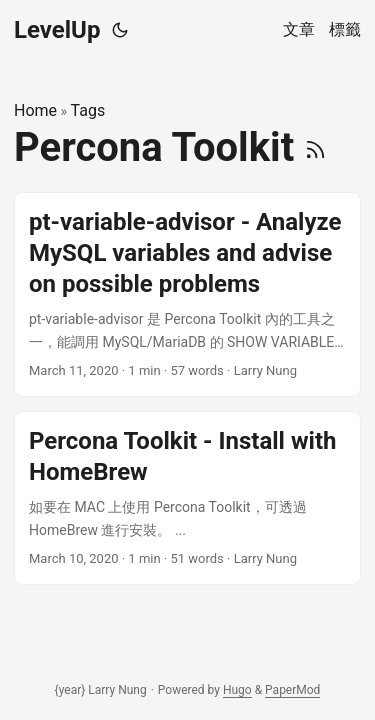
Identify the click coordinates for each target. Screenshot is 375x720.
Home (35, 110)
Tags (88, 110)
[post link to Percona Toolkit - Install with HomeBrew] (187, 498)
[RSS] (315, 147)
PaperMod (292, 690)
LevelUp (57, 30)
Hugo (237, 690)
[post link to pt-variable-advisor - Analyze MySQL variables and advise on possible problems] (187, 294)
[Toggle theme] (120, 30)
